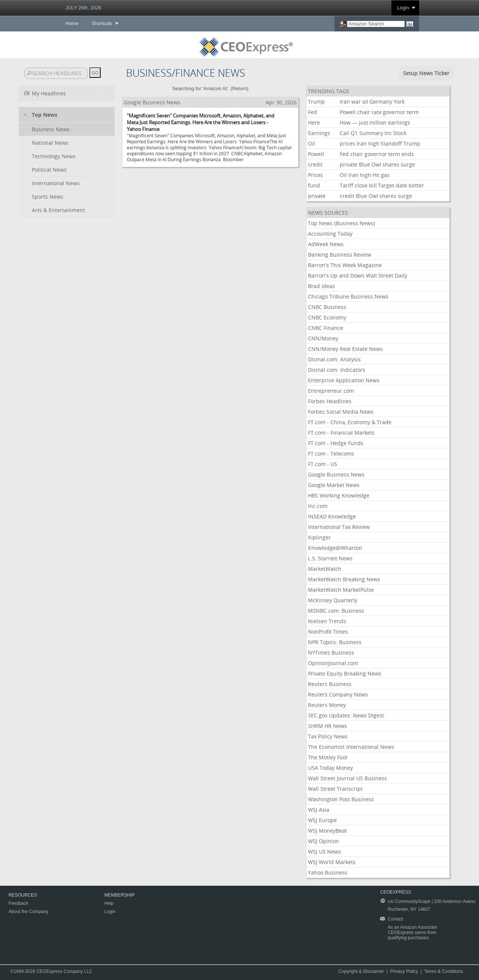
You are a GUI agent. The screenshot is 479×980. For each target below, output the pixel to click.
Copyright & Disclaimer (361, 971)
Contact (395, 919)
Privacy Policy (404, 971)
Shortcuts (102, 23)
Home (72, 23)
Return (239, 88)
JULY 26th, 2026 (83, 8)
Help (109, 903)
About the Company (28, 912)
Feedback (19, 903)
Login (403, 8)
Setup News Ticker (426, 73)
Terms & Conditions (444, 971)
